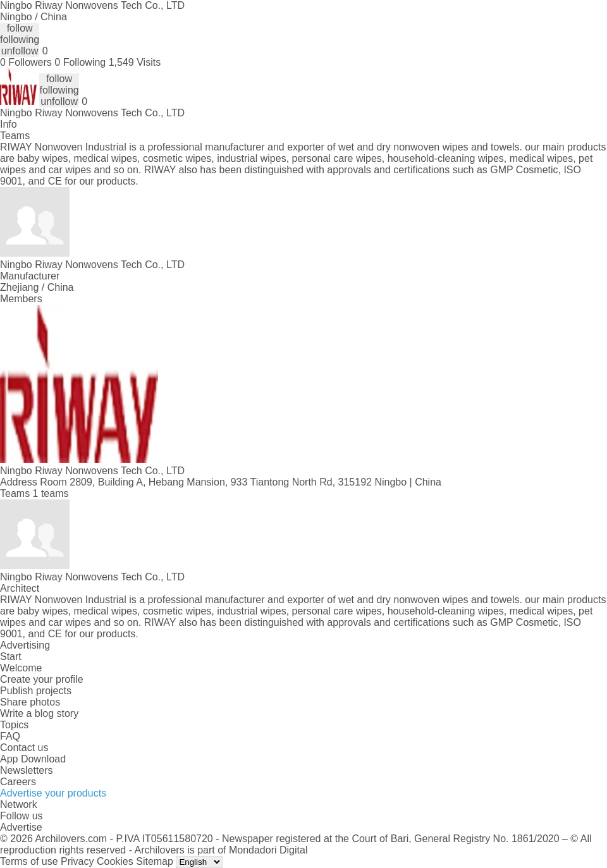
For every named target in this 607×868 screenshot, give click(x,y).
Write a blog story (39, 713)
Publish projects (36, 691)
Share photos (30, 702)
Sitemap (155, 861)
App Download (33, 759)
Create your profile (42, 679)
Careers (18, 782)
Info (9, 124)
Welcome (21, 668)
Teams (15, 136)
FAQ (10, 736)
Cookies (115, 861)
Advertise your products (53, 793)
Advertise (21, 827)
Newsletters (27, 770)
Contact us (24, 748)
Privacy (77, 861)
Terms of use (29, 861)
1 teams (51, 493)
